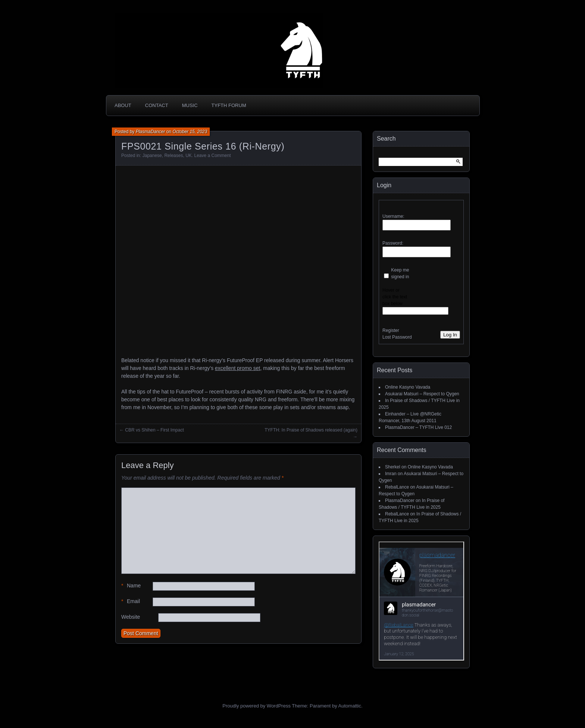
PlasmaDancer (151, 132)
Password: (393, 243)
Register (391, 330)
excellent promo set (237, 368)
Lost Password (397, 337)
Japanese (152, 156)
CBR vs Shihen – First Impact (154, 430)
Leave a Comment (212, 156)
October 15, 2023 (190, 132)
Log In (450, 335)
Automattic (350, 706)
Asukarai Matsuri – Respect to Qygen (422, 394)
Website (131, 617)
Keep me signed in (400, 273)
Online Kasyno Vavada (408, 387)
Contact (157, 105)
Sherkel (393, 467)
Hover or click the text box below (395, 297)
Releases (173, 156)
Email (131, 601)
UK (189, 156)
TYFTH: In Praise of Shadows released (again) (311, 430)
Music (190, 105)
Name (131, 586)
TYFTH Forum (229, 105)
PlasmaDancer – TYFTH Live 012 (418, 427)
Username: (393, 216)
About (123, 105)
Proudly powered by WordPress (256, 706)
